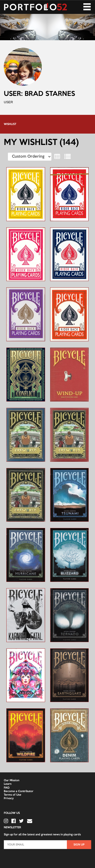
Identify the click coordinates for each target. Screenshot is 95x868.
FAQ (7, 788)
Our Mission (12, 780)
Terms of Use (13, 795)
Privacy (9, 798)
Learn (8, 784)
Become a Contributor (19, 791)
